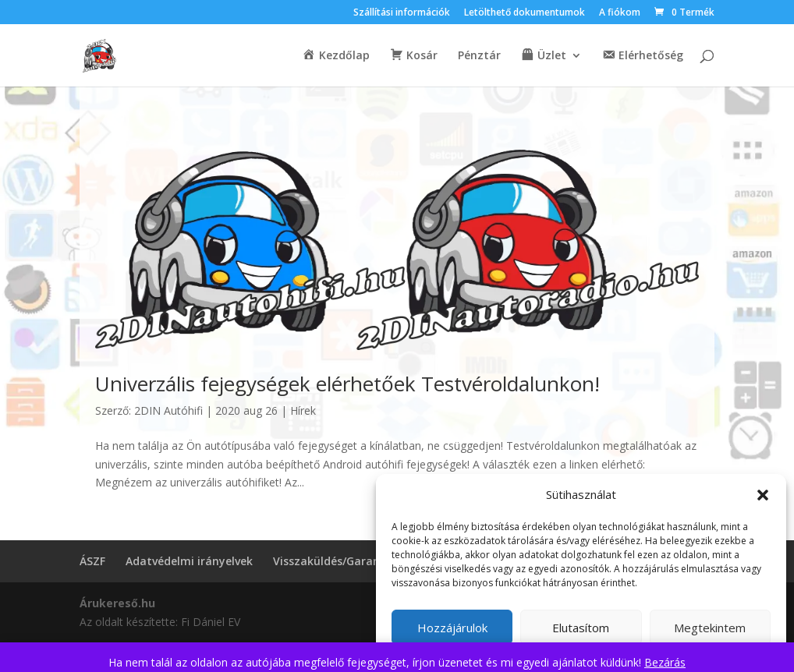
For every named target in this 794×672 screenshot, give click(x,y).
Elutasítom (581, 628)
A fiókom (620, 13)
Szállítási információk (402, 13)
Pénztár (479, 56)
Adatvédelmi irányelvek (189, 561)
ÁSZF (92, 561)
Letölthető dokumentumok (525, 13)
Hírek (303, 410)
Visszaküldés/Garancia (334, 561)
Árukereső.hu (117, 603)
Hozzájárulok (452, 628)
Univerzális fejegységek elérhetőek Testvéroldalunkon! (347, 384)
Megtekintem (710, 628)
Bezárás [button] (665, 662)
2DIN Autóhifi (168, 410)
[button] (763, 495)
